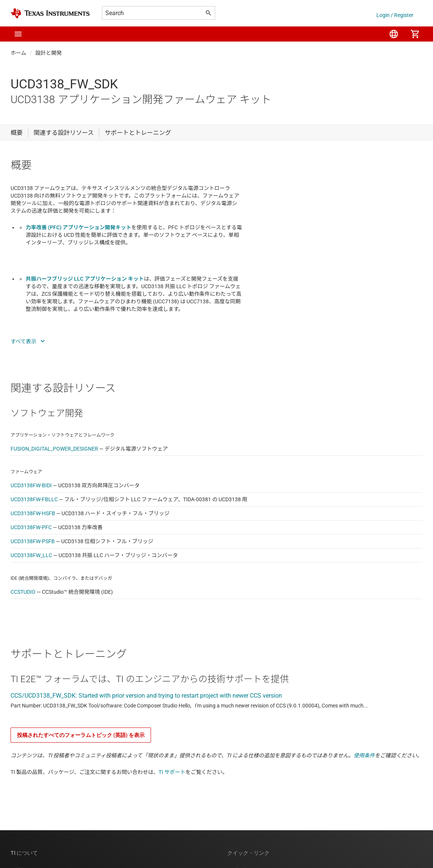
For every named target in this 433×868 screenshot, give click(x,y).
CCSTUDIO (23, 592)
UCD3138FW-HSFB (33, 513)
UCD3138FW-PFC (31, 527)
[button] (18, 34)
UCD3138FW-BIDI (31, 485)
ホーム (18, 53)
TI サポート (172, 772)
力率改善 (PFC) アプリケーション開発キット (79, 227)
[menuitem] (394, 34)
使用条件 (364, 755)
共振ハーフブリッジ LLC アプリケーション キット (85, 279)
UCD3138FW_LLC (31, 555)
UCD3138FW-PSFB (33, 541)
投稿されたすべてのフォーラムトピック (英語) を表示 (81, 735)
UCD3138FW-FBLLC (34, 499)
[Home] (50, 13)
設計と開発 (49, 53)
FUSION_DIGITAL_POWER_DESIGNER (54, 449)
